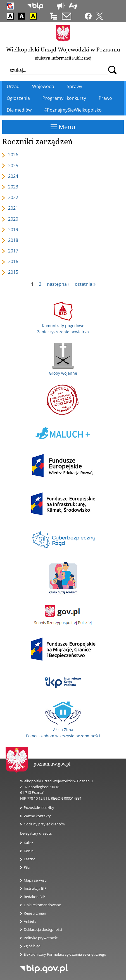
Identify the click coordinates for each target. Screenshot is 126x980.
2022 (13, 197)
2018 (13, 240)
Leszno (30, 859)
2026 (13, 155)
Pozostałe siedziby (39, 807)
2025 (13, 166)
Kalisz (28, 843)
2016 (13, 261)
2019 (13, 230)
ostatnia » (85, 284)
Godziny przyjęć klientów (44, 824)
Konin (29, 851)
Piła (27, 867)
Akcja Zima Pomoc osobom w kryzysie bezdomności (63, 730)
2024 (13, 176)
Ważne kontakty (37, 816)
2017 (13, 251)
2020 (13, 219)
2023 (13, 187)
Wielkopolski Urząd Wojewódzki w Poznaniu (63, 49)
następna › (58, 284)
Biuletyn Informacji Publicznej (63, 58)
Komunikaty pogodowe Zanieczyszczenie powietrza (63, 325)
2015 (13, 272)
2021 (13, 208)
